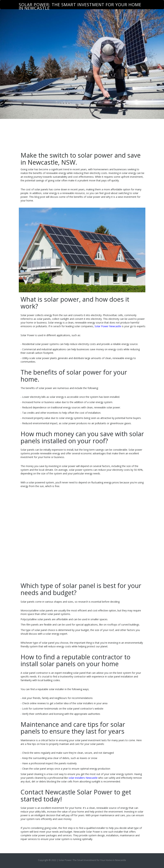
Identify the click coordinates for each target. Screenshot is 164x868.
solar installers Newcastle (83, 778)
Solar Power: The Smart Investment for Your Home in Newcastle (80, 5)
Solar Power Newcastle (108, 326)
